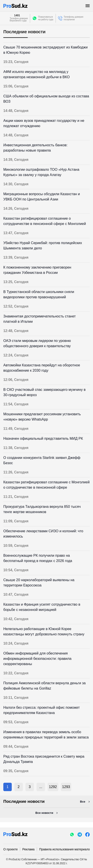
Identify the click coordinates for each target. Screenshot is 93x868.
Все (83, 802)
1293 (66, 787)
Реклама (28, 849)
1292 (53, 787)
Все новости (44, 813)
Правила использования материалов (65, 849)
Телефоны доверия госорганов (74, 18)
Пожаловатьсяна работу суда (46, 18)
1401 (17, 15)
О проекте (11, 849)
